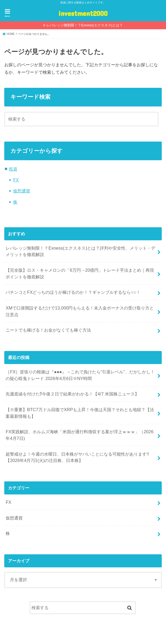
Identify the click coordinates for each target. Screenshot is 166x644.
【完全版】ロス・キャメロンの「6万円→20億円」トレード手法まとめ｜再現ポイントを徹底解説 (80, 273)
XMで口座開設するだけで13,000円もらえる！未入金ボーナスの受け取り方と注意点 (80, 311)
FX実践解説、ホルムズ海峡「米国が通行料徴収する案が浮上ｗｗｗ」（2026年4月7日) (80, 435)
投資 (13, 169)
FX (16, 180)
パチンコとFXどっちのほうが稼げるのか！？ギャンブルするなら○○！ (73, 292)
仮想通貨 (22, 191)
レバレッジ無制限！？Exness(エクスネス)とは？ (85, 25)
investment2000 (83, 13)
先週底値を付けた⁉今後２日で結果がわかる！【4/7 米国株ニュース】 (72, 394)
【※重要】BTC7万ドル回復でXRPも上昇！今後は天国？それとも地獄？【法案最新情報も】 (80, 413)
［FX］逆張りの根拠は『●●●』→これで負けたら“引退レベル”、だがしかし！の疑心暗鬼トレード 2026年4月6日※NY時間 (80, 375)
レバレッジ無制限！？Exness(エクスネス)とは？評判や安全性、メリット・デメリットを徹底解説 (80, 251)
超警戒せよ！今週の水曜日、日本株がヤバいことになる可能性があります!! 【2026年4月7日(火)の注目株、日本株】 (77, 457)
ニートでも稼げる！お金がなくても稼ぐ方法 (48, 330)
